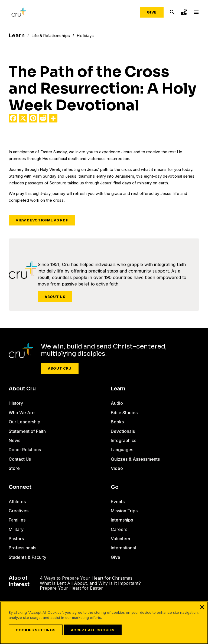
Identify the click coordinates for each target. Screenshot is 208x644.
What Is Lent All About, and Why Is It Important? (90, 583)
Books (117, 422)
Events (118, 502)
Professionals (22, 548)
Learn (118, 389)
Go (115, 487)
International (123, 548)
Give (152, 12)
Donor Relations (25, 450)
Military (16, 529)
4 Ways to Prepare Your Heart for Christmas (86, 578)
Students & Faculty (27, 557)
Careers (119, 529)
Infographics (123, 440)
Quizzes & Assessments (135, 459)
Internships (122, 520)
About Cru (60, 368)
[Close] (202, 607)
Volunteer (121, 539)
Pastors (16, 539)
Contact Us (20, 459)
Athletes (17, 502)
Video (117, 468)
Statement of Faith (27, 431)
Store (14, 468)
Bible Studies (124, 413)
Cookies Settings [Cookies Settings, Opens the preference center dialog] (36, 630)
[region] (104, 623)
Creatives (19, 511)
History (16, 403)
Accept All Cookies (93, 630)
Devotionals (123, 431)
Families (17, 520)
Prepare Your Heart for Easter (71, 588)
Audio (117, 403)
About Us (55, 297)
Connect (20, 487)
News (14, 440)
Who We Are (22, 413)
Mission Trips (124, 511)
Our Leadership (25, 422)
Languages (122, 450)
